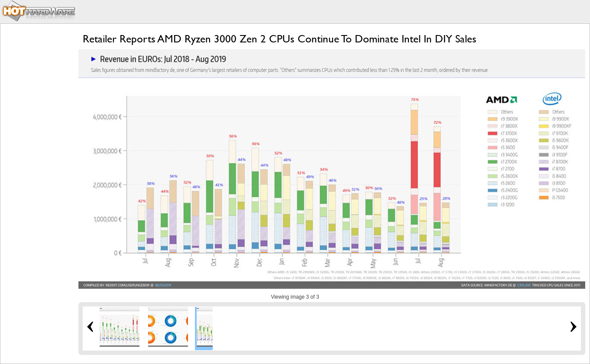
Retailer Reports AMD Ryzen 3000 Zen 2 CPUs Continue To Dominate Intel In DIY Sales (280, 39)
